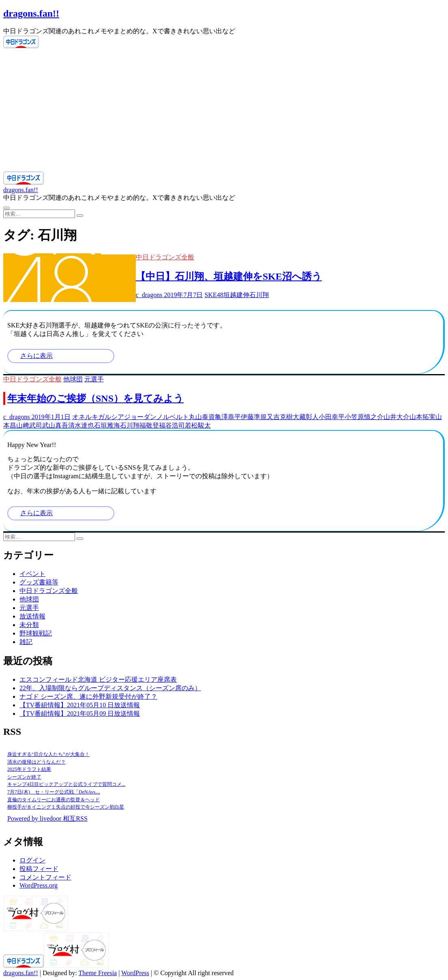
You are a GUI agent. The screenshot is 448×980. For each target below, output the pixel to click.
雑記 (26, 642)
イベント (32, 574)
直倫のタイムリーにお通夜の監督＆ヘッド (54, 800)
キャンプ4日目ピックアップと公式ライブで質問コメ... (66, 784)
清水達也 (81, 425)
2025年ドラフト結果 (29, 769)
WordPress (135, 973)
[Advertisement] (224, 111)
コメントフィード (45, 877)
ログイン (32, 860)
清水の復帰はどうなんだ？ (36, 762)
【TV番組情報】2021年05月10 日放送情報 (80, 705)
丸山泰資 (202, 417)
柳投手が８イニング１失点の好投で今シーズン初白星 (66, 807)
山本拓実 (422, 417)
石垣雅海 (107, 425)
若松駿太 (198, 425)
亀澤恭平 (228, 417)
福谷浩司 (172, 425)
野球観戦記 (36, 633)
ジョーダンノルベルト (156, 417)
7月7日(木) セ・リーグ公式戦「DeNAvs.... (54, 792)
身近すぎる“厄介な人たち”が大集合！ (48, 754)
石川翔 (259, 295)
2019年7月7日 (182, 295)
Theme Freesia (98, 973)
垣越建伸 (236, 295)
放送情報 (32, 616)
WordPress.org (39, 885)
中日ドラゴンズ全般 (165, 257)
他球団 (73, 379)
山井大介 (397, 417)
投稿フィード (39, 869)
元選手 (94, 379)
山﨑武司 (29, 425)
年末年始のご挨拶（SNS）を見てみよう (95, 398)
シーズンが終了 (24, 777)
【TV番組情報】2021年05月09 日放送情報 (80, 714)
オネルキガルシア (98, 417)
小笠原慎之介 (364, 417)
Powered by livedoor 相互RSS (47, 818)
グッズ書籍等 (39, 582)
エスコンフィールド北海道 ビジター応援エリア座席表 (98, 679)
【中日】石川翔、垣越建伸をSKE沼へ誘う (229, 276)
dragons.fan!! (31, 13)
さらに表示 (36, 356)
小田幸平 (332, 417)
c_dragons (149, 295)
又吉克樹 (280, 417)
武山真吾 (55, 425)
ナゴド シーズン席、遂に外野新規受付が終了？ (88, 696)
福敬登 (149, 425)
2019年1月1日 (50, 417)
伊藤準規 (254, 417)
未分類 (29, 625)
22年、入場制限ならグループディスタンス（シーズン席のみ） (110, 688)
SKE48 (214, 295)
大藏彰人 (306, 417)
